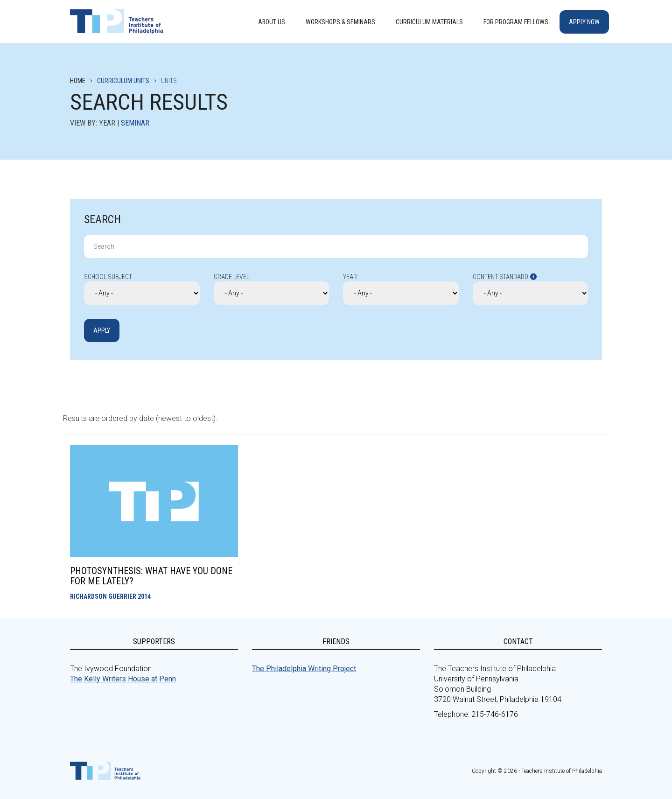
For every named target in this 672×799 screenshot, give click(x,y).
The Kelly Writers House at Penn (123, 679)
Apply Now (584, 22)
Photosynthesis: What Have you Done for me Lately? (151, 576)
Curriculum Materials (429, 22)
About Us (272, 22)
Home (78, 81)
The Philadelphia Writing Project (304, 669)
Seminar (135, 123)
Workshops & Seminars (340, 22)
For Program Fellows (516, 22)
